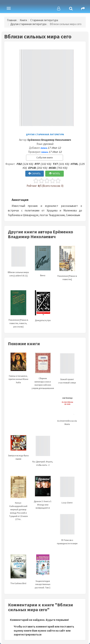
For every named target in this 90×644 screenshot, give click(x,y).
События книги (45, 158)
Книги (23, 20)
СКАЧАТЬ (35, 174)
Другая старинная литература (28, 24)
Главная (12, 20)
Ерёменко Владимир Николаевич (49, 140)
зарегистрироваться (28, 634)
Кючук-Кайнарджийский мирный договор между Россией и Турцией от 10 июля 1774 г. (18, 503)
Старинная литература (44, 20)
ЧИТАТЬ (55, 174)
